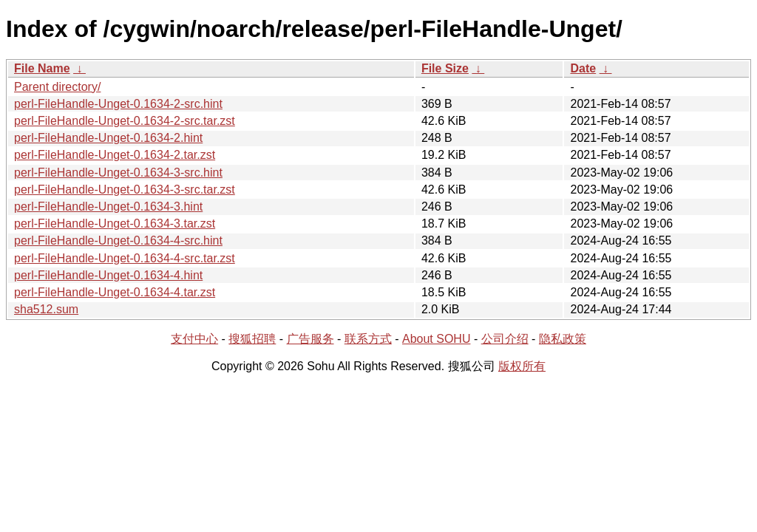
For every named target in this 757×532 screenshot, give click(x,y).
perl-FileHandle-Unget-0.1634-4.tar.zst (115, 292)
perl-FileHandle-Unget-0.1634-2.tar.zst (115, 155)
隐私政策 (563, 339)
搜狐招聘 (252, 339)
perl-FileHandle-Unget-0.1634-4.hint (108, 275)
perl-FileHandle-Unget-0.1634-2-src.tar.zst (125, 121)
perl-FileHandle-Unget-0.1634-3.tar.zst (115, 224)
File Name (42, 68)
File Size (445, 68)
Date (583, 68)
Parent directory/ (57, 87)
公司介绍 (505, 339)
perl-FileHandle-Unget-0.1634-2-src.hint (118, 104)
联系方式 (368, 339)
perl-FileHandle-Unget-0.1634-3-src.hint (118, 173)
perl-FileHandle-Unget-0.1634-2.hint (108, 138)
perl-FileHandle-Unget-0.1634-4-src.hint (118, 241)
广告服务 (310, 339)
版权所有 (522, 366)
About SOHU (436, 339)
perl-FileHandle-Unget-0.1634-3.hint (108, 207)
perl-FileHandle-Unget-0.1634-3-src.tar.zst (125, 190)
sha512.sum (46, 309)
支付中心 (194, 339)
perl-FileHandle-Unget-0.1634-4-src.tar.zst (125, 258)
